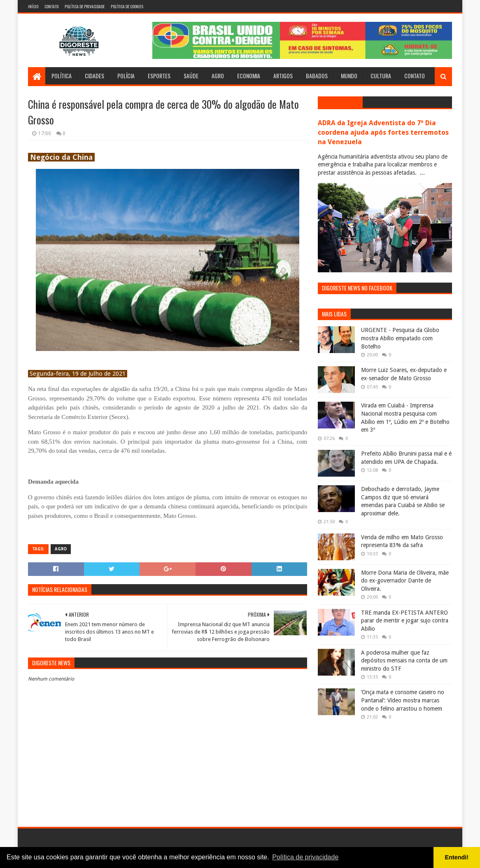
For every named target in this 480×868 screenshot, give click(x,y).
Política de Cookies (127, 6)
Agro (218, 76)
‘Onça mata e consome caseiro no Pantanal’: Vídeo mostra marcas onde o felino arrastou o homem (403, 700)
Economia (249, 76)
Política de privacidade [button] (305, 857)
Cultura (381, 76)
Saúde (191, 76)
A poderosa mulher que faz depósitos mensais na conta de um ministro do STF (404, 661)
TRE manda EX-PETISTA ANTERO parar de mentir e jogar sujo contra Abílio (405, 621)
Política (62, 76)
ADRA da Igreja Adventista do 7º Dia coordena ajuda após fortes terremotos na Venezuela (383, 132)
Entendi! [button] (457, 857)
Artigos (283, 76)
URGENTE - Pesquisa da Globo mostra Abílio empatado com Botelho (400, 338)
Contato (51, 6)
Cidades (94, 76)
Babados (317, 76)
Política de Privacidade (85, 6)
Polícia (126, 76)
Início (33, 6)
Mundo (349, 76)
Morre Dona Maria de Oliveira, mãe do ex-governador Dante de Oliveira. (405, 581)
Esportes (159, 76)
